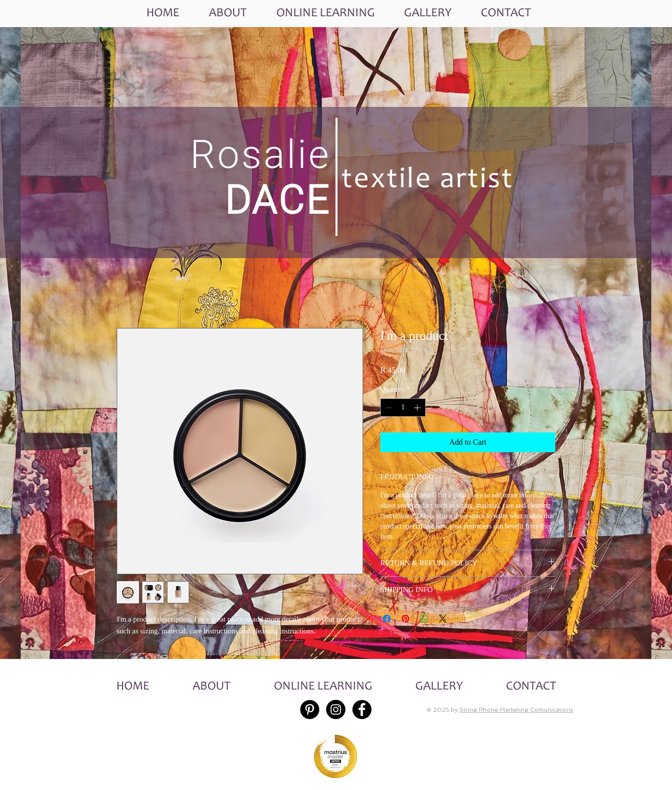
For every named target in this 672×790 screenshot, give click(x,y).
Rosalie (260, 155)
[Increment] (418, 408)
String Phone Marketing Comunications (516, 710)
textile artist (428, 181)
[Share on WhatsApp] (424, 619)
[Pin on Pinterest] (405, 619)
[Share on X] (443, 619)
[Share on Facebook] (387, 619)
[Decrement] (388, 408)
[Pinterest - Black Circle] (310, 709)
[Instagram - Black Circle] (336, 709)
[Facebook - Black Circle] (362, 709)
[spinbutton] (403, 408)
